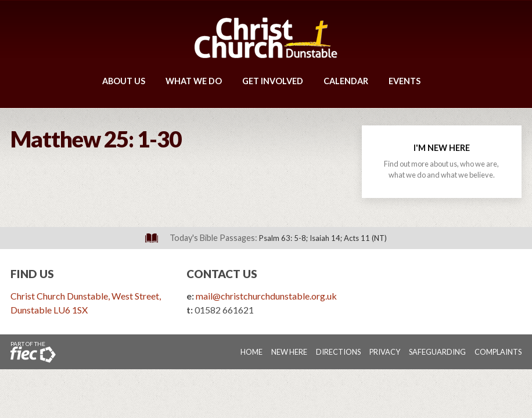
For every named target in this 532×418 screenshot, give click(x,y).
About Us (124, 81)
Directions (338, 352)
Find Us (32, 274)
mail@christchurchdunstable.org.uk (266, 296)
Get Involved (273, 81)
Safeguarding (437, 352)
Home (251, 352)
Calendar (346, 81)
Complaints (498, 352)
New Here (289, 352)
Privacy (385, 352)
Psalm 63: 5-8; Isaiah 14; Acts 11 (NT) (323, 238)
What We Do (194, 81)
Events (405, 81)
